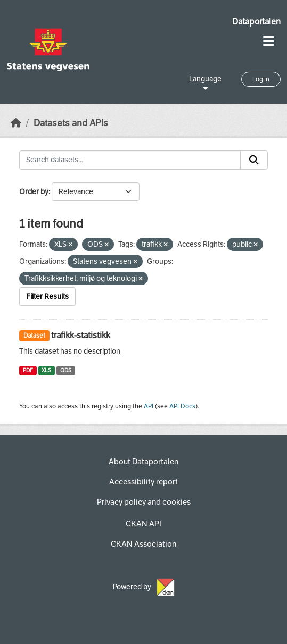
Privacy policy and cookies (144, 502)
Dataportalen (256, 22)
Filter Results (47, 296)
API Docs (182, 406)
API (149, 406)
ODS (66, 370)
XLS (46, 370)
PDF (28, 370)
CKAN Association (143, 544)
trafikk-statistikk (81, 335)
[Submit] (254, 160)
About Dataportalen (143, 462)
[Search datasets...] (130, 160)
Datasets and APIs (71, 123)
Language (205, 79)
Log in (261, 79)
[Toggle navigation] (269, 41)
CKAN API (143, 524)
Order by (34, 192)
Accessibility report (143, 482)
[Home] (16, 123)
